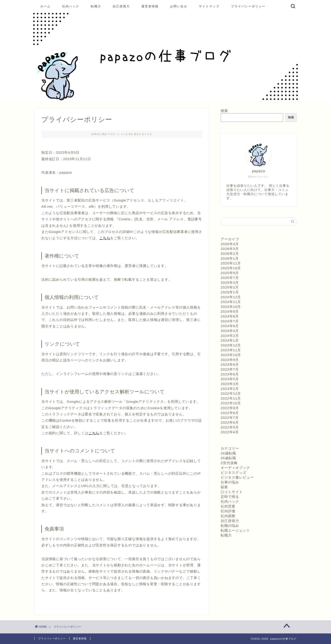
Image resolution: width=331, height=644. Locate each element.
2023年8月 (230, 365)
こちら (105, 238)
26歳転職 (228, 453)
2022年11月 (231, 398)
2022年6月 (230, 422)
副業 (224, 487)
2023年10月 (231, 355)
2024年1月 (230, 340)
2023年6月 (230, 374)
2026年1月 (230, 258)
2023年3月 (230, 384)
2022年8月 (230, 413)
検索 (224, 111)
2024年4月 (230, 331)
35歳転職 (228, 458)
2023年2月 (230, 389)
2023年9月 (230, 360)
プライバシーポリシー (248, 6)
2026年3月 (230, 249)
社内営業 (228, 506)
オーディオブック (235, 468)
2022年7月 (230, 418)
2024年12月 (231, 297)
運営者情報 (150, 6)
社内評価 (228, 511)
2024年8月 (230, 316)
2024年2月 (230, 336)
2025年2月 (230, 287)
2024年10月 (231, 307)
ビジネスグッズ (234, 472)
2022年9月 (230, 408)
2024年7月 (230, 321)
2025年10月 (231, 268)
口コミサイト (232, 492)
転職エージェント (235, 530)
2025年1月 (230, 292)
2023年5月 (230, 379)
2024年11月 (231, 302)
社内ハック (71, 6)
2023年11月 (231, 350)
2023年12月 (231, 345)
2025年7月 (230, 278)
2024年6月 (230, 326)
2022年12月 (231, 393)
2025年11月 (231, 263)
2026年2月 (230, 254)
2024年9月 (230, 311)
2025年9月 (230, 273)
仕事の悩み (230, 482)
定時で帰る (230, 497)
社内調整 (228, 516)
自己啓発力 (121, 6)
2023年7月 (230, 369)
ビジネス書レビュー (237, 477)
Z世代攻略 (229, 463)
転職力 (96, 6)
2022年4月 (230, 432)
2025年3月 (230, 282)
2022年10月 (231, 403)
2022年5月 (230, 427)
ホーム (45, 6)
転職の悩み (230, 526)
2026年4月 (230, 244)
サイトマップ (209, 6)
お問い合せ (179, 6)
